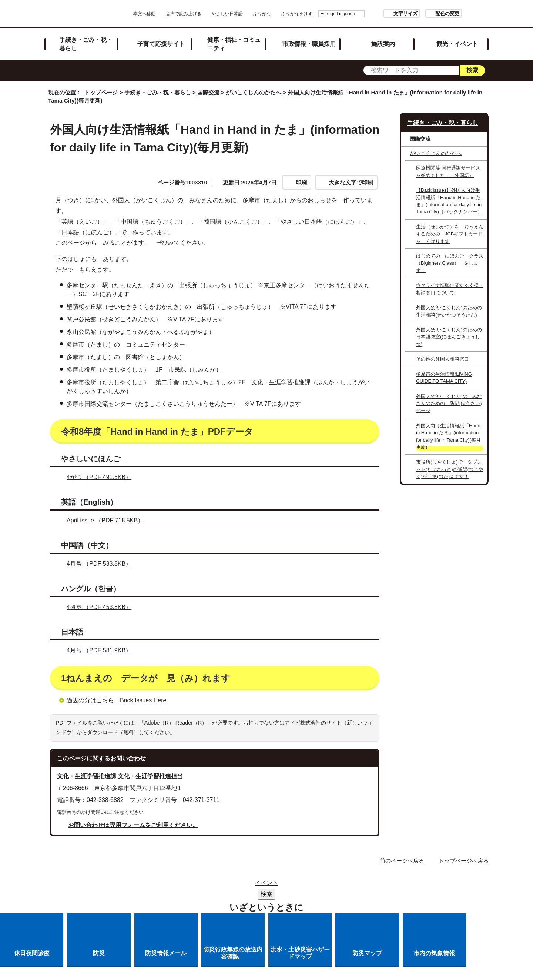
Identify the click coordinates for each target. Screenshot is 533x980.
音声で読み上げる (204, 14)
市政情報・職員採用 (309, 44)
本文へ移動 (165, 14)
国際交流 (208, 92)
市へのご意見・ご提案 (359, 895)
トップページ (101, 92)
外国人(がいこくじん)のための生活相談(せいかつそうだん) (449, 311)
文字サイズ (385, 14)
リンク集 (212, 885)
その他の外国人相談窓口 (443, 359)
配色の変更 (427, 14)
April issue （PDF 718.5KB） (108, 520)
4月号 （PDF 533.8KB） (102, 564)
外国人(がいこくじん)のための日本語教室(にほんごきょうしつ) (449, 337)
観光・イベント (457, 44)
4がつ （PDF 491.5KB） (102, 477)
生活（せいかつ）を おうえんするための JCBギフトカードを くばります (450, 234)
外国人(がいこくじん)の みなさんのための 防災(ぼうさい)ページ (449, 404)
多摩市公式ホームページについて (202, 895)
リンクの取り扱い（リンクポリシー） (345, 885)
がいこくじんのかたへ (254, 92)
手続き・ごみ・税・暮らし (86, 44)
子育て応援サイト (161, 44)
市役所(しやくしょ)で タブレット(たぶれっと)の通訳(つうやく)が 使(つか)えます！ (450, 469)
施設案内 (383, 44)
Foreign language (317, 14)
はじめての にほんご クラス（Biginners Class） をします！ (450, 263)
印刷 (301, 182)
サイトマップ (168, 885)
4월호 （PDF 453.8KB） (102, 607)
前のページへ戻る (402, 861)
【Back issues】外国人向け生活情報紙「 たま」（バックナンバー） (449, 201)
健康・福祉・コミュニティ (234, 44)
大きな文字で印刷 (351, 182)
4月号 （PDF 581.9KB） (102, 650)
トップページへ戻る (464, 861)
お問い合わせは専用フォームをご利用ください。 (133, 825)
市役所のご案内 (259, 885)
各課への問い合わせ (288, 895)
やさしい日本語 (248, 14)
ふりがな (283, 14)
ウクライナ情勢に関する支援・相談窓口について (450, 289)
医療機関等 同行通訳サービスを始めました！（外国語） (448, 171)
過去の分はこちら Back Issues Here (116, 700)
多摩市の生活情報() (444, 378)
